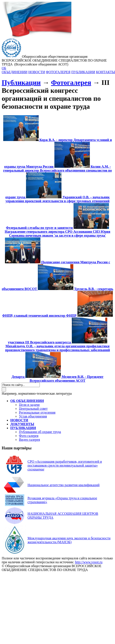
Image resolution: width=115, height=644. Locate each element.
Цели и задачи (29, 405)
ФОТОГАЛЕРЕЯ (58, 72)
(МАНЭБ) (69, 540)
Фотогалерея (71, 82)
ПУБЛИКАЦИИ (83, 72)
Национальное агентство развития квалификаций (64, 485)
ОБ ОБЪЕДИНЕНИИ (15, 70)
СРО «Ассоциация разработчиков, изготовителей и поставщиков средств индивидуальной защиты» (65, 463)
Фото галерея (29, 436)
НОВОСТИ (37, 72)
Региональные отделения (37, 412)
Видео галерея (29, 440)
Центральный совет (33, 409)
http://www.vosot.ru (89, 562)
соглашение (36, 469)
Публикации (21, 82)
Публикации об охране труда (40, 432)
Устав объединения (33, 416)
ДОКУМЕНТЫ (22, 424)
